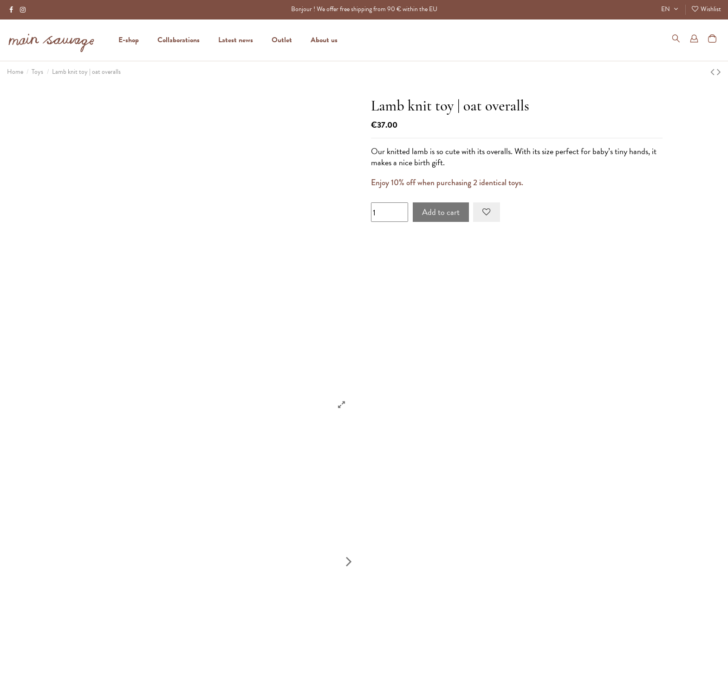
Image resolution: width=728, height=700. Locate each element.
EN (671, 9)
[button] (324, 40)
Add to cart (441, 212)
